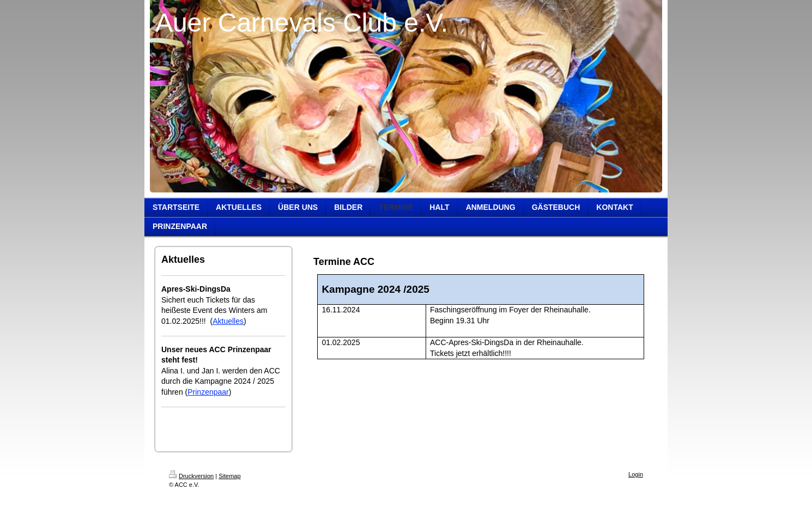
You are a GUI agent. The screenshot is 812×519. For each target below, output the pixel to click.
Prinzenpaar (208, 392)
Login (636, 474)
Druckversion (191, 476)
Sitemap (229, 476)
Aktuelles (228, 321)
